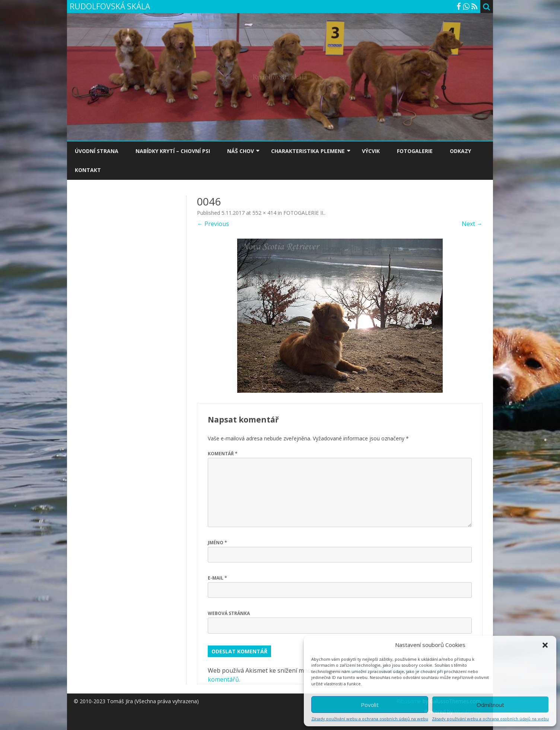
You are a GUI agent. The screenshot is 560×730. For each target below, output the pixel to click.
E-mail (217, 578)
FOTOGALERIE (415, 151)
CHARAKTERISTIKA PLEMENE (308, 151)
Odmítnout (490, 705)
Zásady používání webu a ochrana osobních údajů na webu (370, 719)
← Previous (213, 224)
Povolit (370, 705)
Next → (472, 224)
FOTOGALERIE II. (304, 213)
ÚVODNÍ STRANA (97, 151)
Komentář (223, 454)
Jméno (217, 543)
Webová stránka (229, 613)
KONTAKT (88, 170)
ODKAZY (460, 151)
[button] (545, 645)
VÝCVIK (371, 151)
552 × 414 (264, 213)
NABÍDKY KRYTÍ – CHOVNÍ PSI (173, 151)
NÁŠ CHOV (241, 151)
